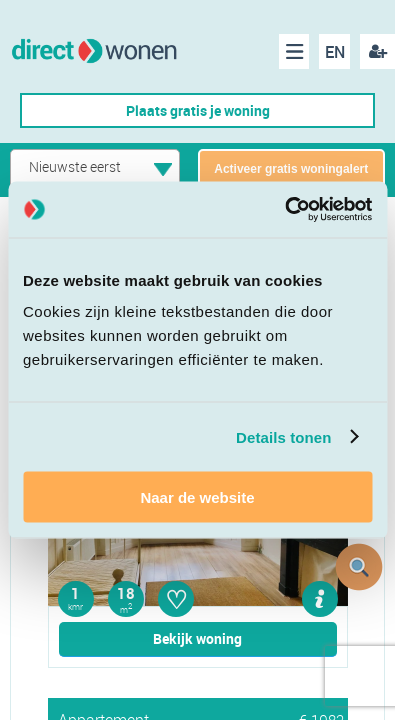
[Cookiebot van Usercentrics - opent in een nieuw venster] (284, 210)
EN (335, 52)
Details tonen (283, 436)
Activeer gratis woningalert (291, 169)
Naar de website (197, 497)
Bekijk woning (197, 638)
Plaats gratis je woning (198, 110)
